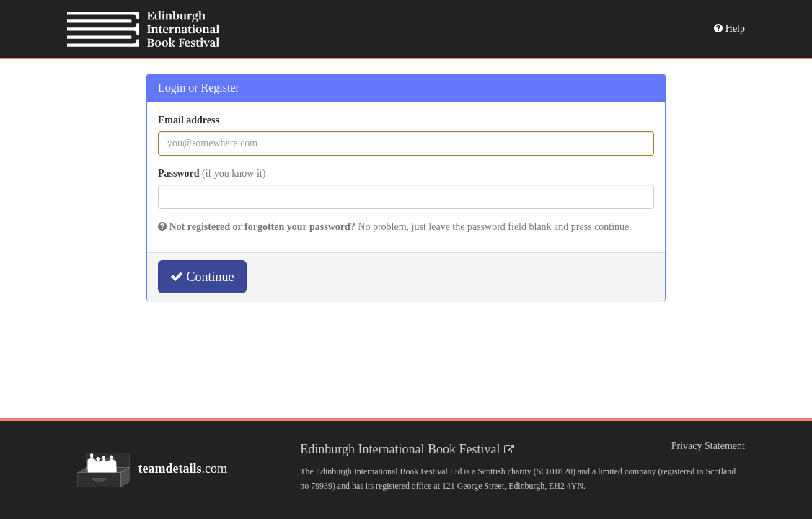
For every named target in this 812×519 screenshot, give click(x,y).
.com (152, 470)
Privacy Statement (708, 446)
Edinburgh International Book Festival (400, 449)
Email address (189, 120)
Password (212, 173)
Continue (202, 277)
